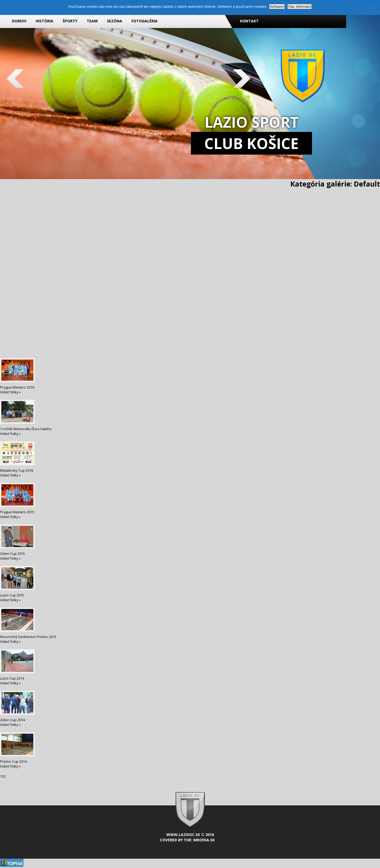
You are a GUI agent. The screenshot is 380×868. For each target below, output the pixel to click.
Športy (70, 21)
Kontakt (249, 21)
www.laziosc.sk (183, 835)
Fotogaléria (145, 21)
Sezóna (115, 21)
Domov (19, 21)
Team (92, 21)
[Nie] (373, 7)
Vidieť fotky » (10, 392)
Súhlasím (277, 7)
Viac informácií (300, 7)
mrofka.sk (204, 840)
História (45, 21)
